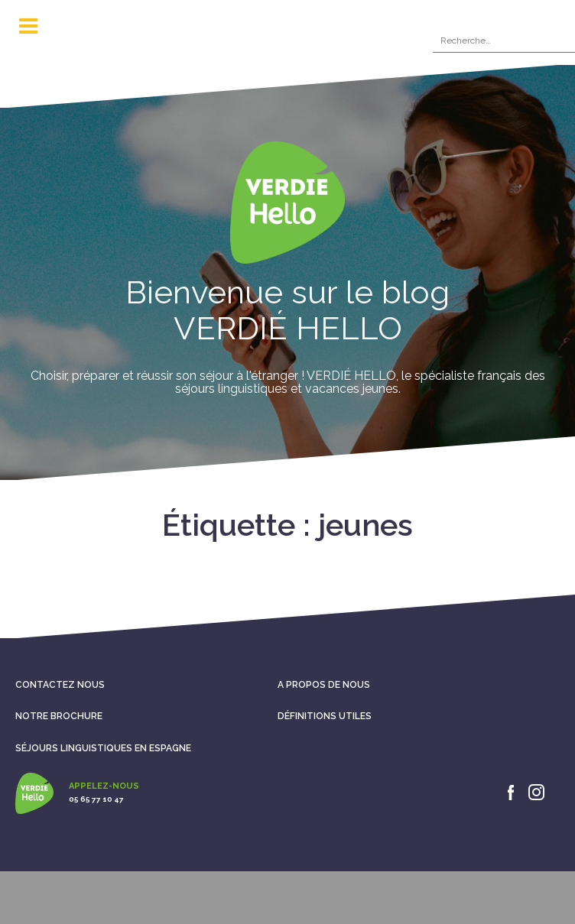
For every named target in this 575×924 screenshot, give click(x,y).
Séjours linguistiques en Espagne (103, 748)
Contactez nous (60, 685)
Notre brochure (59, 716)
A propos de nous (324, 685)
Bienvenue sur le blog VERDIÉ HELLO (287, 310)
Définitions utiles (325, 716)
